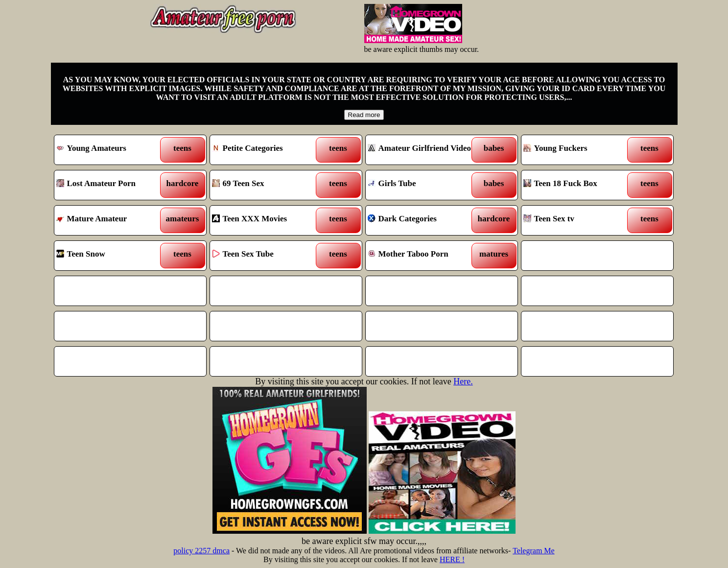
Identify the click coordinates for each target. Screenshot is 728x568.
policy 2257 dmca (201, 551)
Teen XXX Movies (267, 220)
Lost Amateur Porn (111, 185)
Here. (463, 381)
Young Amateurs (111, 150)
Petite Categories (267, 150)
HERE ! (452, 559)
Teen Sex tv (578, 220)
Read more (364, 115)
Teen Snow (111, 256)
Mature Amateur (111, 220)
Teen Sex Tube (267, 256)
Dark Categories (422, 220)
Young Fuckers (578, 150)
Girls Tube (422, 185)
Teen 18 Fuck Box (578, 185)
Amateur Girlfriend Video (422, 150)
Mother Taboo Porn (422, 256)
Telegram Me (534, 551)
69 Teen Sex (267, 185)
